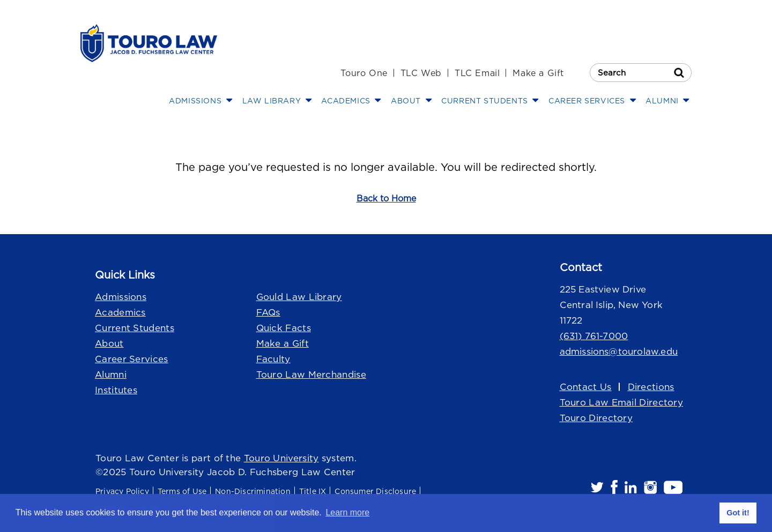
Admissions (121, 297)
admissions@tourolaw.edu (619, 351)
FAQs (268, 312)
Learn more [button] (347, 512)
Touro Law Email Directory (622, 402)
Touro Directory (596, 418)
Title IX (313, 491)
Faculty (273, 359)
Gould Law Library (299, 297)
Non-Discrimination (253, 491)
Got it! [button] (738, 513)
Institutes (116, 390)
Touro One (364, 73)
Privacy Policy (122, 491)
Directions (651, 387)
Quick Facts (284, 328)
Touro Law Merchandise (311, 374)
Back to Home (386, 198)
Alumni (111, 374)
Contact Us (586, 387)
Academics (120, 312)
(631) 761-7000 (594, 336)
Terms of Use (182, 491)
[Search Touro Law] (641, 73)
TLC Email (477, 73)
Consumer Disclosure (375, 491)
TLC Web (421, 73)
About (109, 343)
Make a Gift (538, 73)
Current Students (135, 328)
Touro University (281, 458)
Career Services (132, 359)
